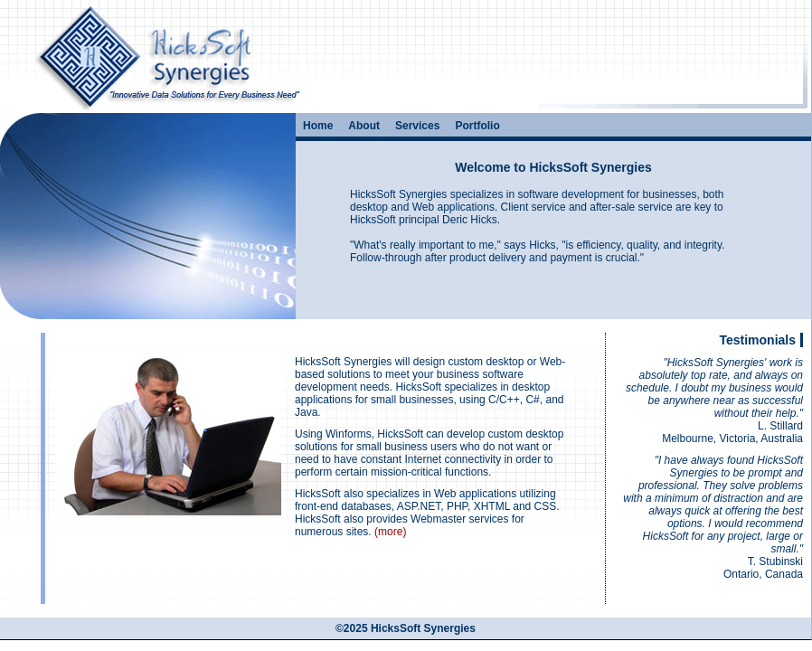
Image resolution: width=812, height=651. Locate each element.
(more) (390, 532)
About (364, 126)
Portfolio (477, 126)
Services (417, 126)
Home (318, 126)
